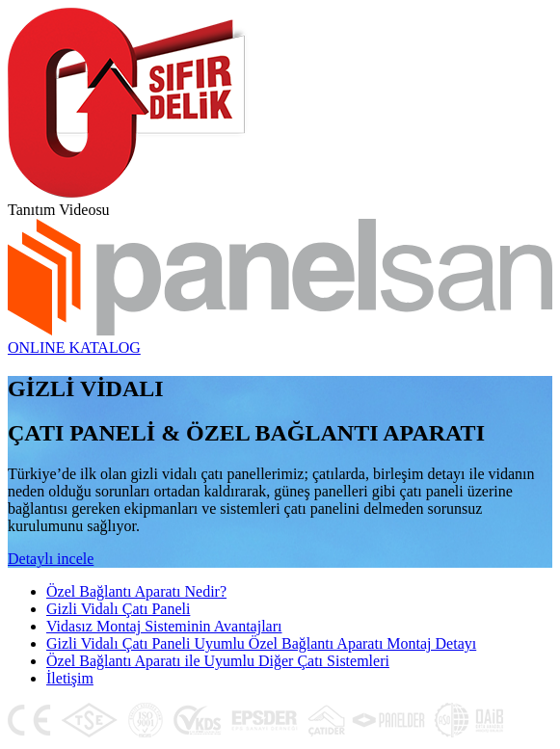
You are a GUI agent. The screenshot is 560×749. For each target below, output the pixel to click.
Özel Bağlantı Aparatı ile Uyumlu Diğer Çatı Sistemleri (218, 661)
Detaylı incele (51, 559)
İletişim (70, 678)
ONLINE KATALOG (74, 348)
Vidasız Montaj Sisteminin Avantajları (164, 626)
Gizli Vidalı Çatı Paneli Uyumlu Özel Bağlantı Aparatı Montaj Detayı (261, 643)
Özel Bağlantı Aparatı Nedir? (136, 591)
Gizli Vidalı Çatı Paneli (118, 609)
